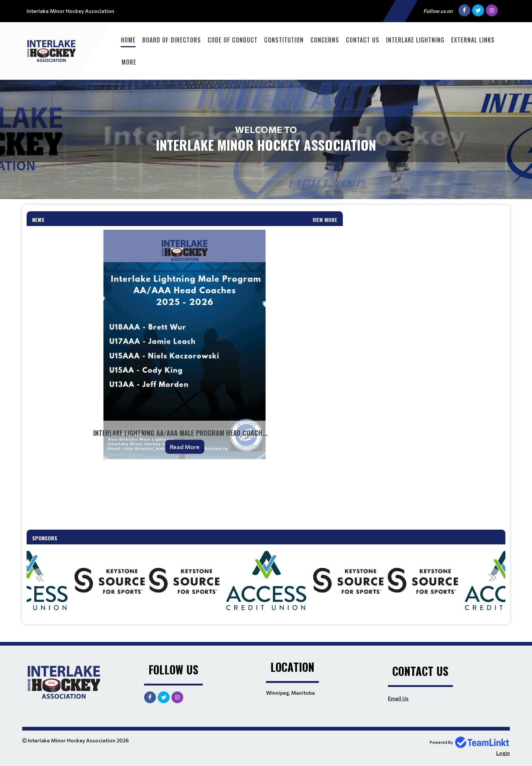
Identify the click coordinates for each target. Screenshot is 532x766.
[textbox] (185, 496)
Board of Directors (172, 40)
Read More (185, 447)
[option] (184, 581)
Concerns (325, 40)
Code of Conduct (233, 40)
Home (128, 40)
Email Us (398, 698)
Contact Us (363, 40)
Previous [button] (40, 577)
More (129, 62)
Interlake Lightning (415, 40)
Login (503, 753)
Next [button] (492, 577)
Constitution (284, 40)
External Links (473, 40)
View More (325, 220)
